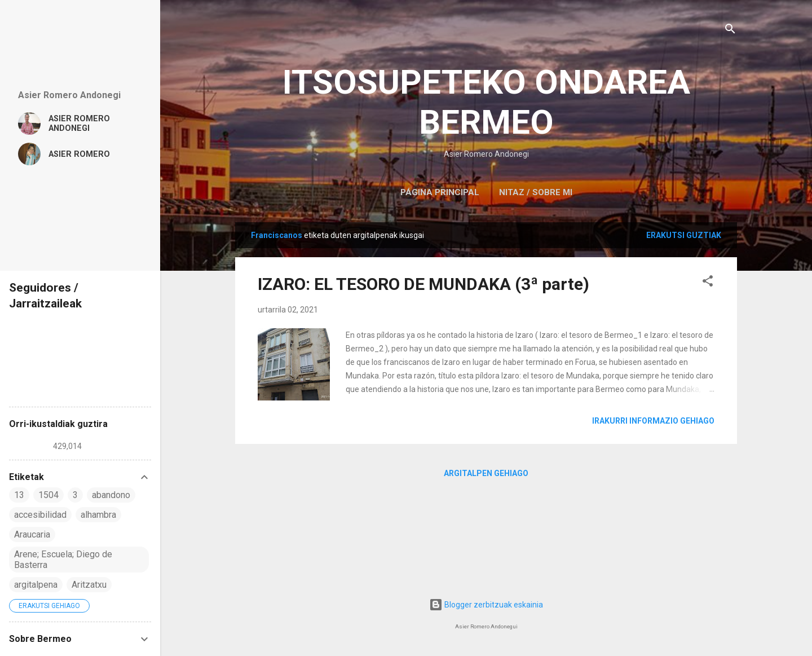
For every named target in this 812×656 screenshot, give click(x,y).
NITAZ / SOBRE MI (536, 192)
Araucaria (32, 534)
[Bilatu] (730, 31)
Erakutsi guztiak (684, 235)
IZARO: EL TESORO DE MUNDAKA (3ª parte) (423, 284)
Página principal (440, 192)
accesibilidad (40, 515)
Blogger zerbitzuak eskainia (486, 605)
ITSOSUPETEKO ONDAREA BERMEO (486, 102)
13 (19, 495)
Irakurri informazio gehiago (653, 421)
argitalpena (36, 585)
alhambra (98, 515)
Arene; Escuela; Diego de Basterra (63, 560)
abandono (111, 495)
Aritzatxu (89, 585)
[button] (708, 283)
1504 (48, 495)
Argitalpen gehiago (486, 473)
